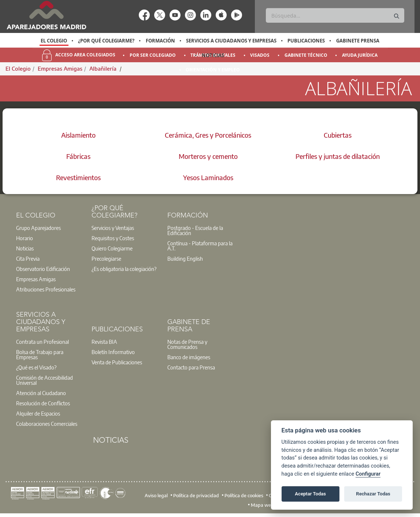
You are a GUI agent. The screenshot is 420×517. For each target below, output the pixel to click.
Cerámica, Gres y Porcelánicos (208, 135)
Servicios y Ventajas (113, 228)
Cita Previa (28, 258)
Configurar (368, 474)
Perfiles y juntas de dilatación (338, 156)
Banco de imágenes (189, 357)
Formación (160, 41)
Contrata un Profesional (42, 342)
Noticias (213, 55)
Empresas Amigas (36, 279)
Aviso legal (156, 495)
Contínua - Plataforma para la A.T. (200, 246)
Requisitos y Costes (113, 238)
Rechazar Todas (373, 494)
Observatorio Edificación (43, 269)
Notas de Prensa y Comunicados (187, 344)
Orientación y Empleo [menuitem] (213, 70)
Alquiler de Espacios (38, 413)
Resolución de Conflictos (43, 403)
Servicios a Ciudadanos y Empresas (231, 41)
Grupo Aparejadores (38, 228)
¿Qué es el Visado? (36, 367)
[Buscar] (335, 15)
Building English (185, 258)
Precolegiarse (106, 258)
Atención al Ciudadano (41, 393)
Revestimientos (78, 177)
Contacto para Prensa (191, 367)
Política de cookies (244, 495)
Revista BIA (104, 342)
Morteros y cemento (208, 156)
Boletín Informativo (113, 352)
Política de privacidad (196, 495)
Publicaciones (306, 41)
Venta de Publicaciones (117, 362)
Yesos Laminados (208, 177)
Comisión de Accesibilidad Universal (44, 380)
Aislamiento (78, 135)
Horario (25, 238)
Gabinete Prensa (358, 41)
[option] (54, 41)
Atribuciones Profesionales (46, 289)
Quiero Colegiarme (112, 248)
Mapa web (262, 505)
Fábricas (78, 156)
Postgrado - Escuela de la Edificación (195, 230)
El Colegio (54, 41)
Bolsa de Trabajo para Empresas (40, 354)
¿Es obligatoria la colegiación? (124, 269)
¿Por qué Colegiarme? (106, 41)
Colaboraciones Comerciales (47, 424)
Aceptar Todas (310, 494)
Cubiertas (338, 135)
